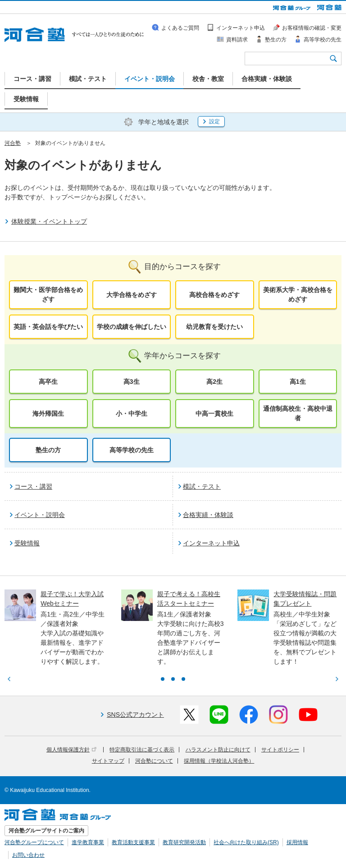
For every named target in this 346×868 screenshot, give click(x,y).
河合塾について (154, 761)
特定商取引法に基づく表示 (142, 750)
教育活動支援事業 (133, 842)
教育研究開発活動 (184, 842)
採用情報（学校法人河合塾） (219, 761)
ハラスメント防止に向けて (218, 750)
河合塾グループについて (34, 842)
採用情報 (297, 842)
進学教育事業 (88, 842)
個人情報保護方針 (71, 750)
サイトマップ (108, 761)
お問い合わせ (28, 855)
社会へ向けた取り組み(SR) (246, 842)
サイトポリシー (280, 750)
